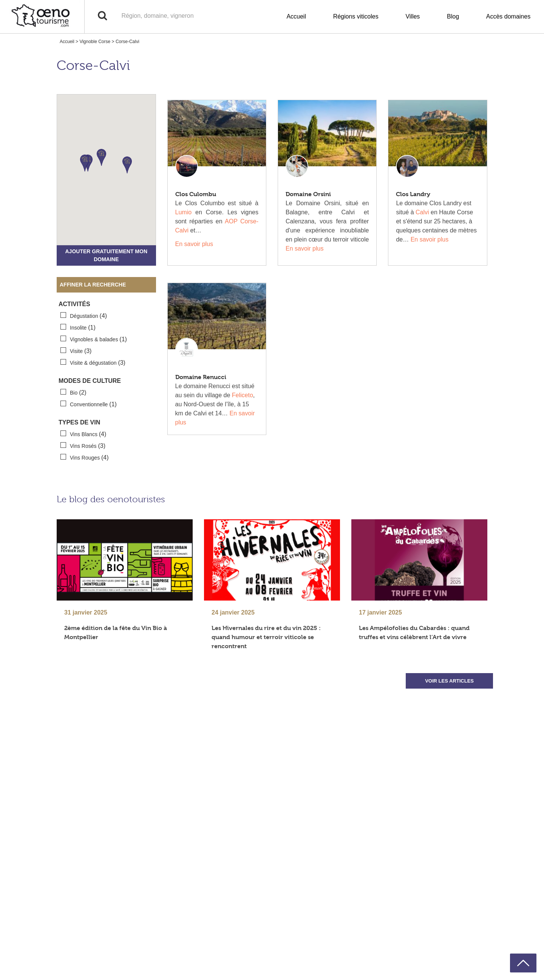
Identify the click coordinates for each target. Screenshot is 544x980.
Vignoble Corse (95, 42)
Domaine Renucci (201, 377)
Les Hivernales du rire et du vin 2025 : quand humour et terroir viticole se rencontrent (266, 637)
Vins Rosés (83, 446)
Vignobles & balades (94, 339)
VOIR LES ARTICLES (449, 681)
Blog (453, 16)
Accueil (296, 16)
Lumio (184, 212)
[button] (101, 157)
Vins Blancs (83, 434)
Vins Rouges (85, 457)
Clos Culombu (196, 194)
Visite (76, 351)
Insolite (78, 327)
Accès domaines (508, 16)
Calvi (422, 212)
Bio (73, 392)
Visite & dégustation (93, 362)
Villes (413, 16)
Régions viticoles (356, 16)
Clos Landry (413, 194)
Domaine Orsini (308, 194)
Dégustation (84, 316)
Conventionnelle (89, 404)
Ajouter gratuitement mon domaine (106, 255)
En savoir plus (194, 244)
